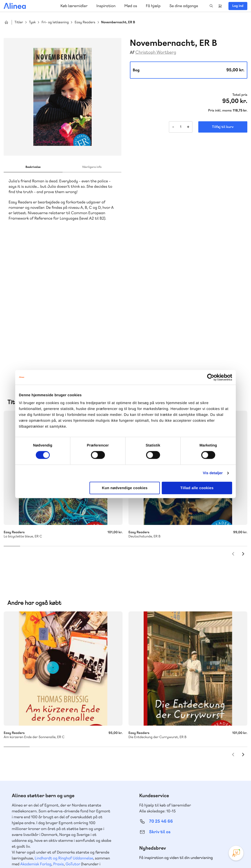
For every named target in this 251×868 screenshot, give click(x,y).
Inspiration (106, 6)
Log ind (238, 6)
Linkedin (236, 831)
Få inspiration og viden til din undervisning (176, 719)
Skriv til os (160, 693)
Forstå (71, 731)
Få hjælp (153, 6)
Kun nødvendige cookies (125, 488)
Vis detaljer (213, 473)
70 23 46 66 (33, 773)
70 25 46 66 (161, 683)
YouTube (225, 831)
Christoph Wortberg (156, 52)
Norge (18, 731)
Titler (19, 22)
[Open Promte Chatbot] (236, 853)
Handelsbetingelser (203, 854)
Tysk (32, 22)
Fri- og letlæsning (55, 22)
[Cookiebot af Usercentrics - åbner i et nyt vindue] (211, 377)
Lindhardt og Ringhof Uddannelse (64, 720)
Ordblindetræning (43, 731)
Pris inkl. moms (220, 111)
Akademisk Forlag (36, 725)
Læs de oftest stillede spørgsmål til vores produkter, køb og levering (58, 812)
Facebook (213, 831)
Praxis (58, 725)
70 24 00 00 (161, 803)
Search (211, 6)
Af (132, 53)
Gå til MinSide (154, 757)
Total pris (240, 95)
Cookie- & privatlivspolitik (168, 854)
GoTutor (73, 725)
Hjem (6, 22)
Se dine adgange (184, 6)
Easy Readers (85, 22)
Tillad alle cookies (197, 488)
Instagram (201, 831)
